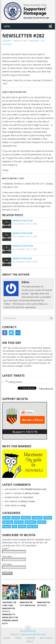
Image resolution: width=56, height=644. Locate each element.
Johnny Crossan (32, 493)
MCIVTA (32, 631)
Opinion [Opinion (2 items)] (42, 522)
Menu (7, 26)
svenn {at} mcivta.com (33, 635)
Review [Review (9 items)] (22, 526)
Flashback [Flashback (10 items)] (37, 518)
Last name (7, 564)
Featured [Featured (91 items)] (26, 518)
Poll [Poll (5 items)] (14, 526)
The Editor (7, 41)
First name (7, 556)
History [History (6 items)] (48, 518)
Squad (7, 638)
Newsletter (34, 41)
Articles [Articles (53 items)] (16, 518)
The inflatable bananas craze (33, 489)
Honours (31, 638)
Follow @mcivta (46, 389)
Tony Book (28, 497)
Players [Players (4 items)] (7, 526)
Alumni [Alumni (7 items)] (6, 518)
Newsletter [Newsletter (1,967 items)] (30, 522)
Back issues (46, 638)
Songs (23, 505)
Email (6, 549)
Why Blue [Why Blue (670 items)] (33, 526)
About (30, 641)
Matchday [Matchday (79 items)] (8, 522)
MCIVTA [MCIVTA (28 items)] (19, 522)
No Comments (19, 224)
